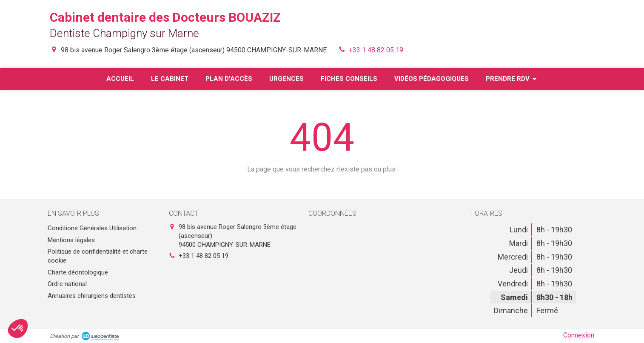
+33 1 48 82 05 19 (376, 50)
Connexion (579, 335)
